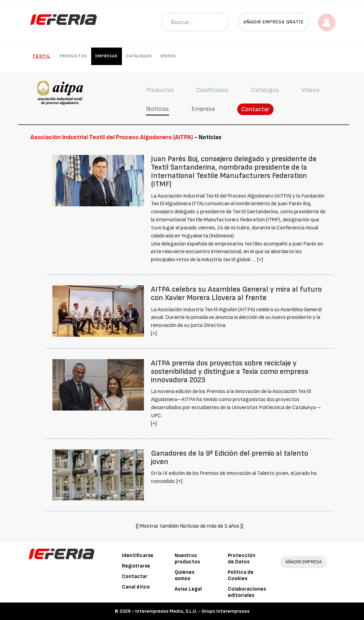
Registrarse (136, 566)
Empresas (107, 56)
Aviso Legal (188, 589)
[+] (260, 260)
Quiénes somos (184, 575)
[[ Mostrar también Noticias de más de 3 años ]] (190, 526)
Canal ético (136, 587)
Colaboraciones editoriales (247, 592)
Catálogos (139, 56)
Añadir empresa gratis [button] (274, 22)
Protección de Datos (242, 559)
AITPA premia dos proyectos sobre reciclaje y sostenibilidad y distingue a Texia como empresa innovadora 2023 (230, 372)
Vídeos (168, 56)
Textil (41, 56)
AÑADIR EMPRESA (304, 562)
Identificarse (138, 555)
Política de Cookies (241, 575)
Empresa (203, 109)
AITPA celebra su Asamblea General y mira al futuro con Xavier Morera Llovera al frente (236, 294)
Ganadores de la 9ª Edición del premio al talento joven (230, 458)
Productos (73, 56)
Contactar (255, 109)
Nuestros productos (187, 559)
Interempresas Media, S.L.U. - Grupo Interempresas (192, 611)
